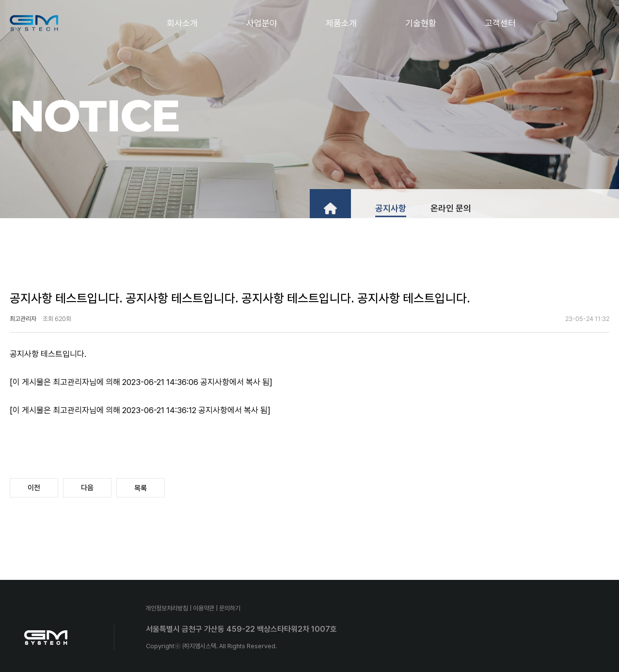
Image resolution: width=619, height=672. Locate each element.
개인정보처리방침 (167, 608)
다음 (87, 488)
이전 (34, 488)
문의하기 (230, 608)
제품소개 (341, 23)
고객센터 (500, 23)
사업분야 (262, 23)
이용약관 (204, 608)
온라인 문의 (451, 215)
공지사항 (391, 215)
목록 (141, 488)
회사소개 (182, 23)
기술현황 (421, 23)
